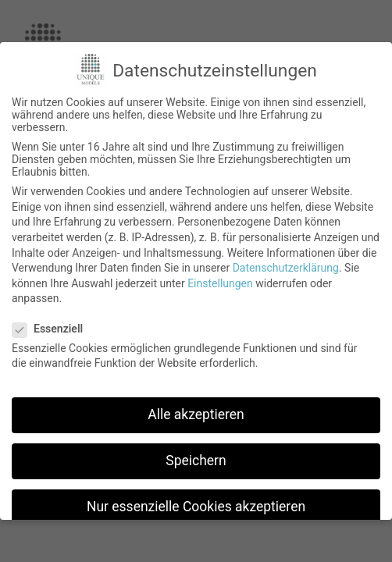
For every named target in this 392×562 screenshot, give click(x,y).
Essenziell (52, 329)
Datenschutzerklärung (286, 268)
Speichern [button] (196, 461)
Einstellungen (220, 283)
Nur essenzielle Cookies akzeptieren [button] (196, 507)
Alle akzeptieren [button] (196, 414)
